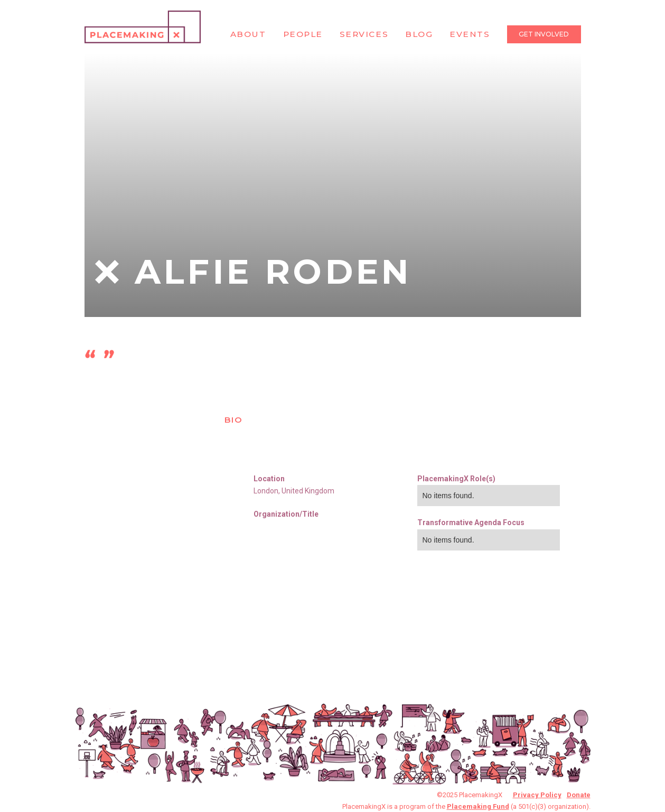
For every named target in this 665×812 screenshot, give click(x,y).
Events (470, 34)
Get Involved (544, 34)
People (303, 34)
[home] (143, 27)
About (248, 34)
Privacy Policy (537, 795)
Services (364, 34)
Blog (419, 34)
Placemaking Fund (478, 806)
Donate (579, 795)
